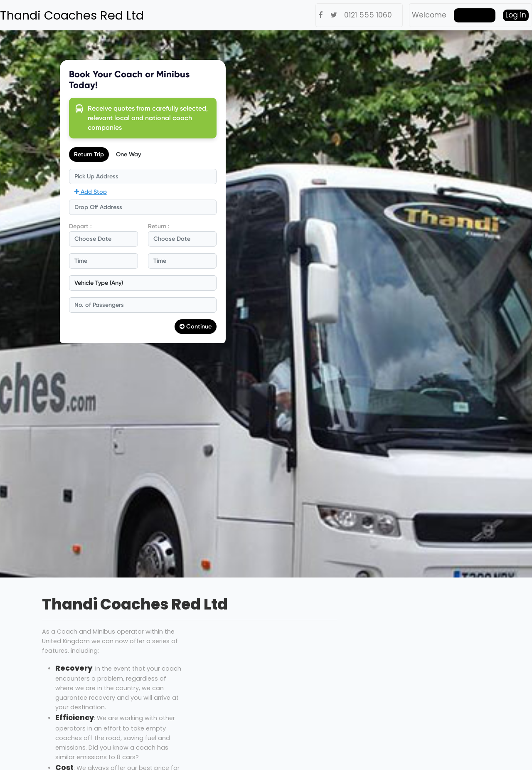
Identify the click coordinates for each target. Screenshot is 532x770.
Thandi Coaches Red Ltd (72, 15)
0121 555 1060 (368, 15)
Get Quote (475, 15)
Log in (516, 15)
